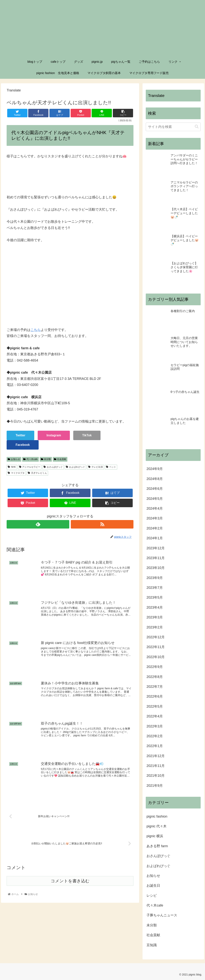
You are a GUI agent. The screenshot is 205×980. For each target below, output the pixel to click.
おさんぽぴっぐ (53, 467)
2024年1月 (155, 538)
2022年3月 (155, 726)
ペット (111, 467)
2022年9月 (155, 667)
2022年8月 (155, 677)
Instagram (54, 435)
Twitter (20, 435)
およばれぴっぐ (75, 467)
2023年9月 (155, 578)
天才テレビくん (37, 473)
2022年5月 (155, 706)
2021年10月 (156, 776)
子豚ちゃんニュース (162, 915)
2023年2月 (155, 627)
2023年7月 (155, 588)
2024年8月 (155, 479)
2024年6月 (155, 489)
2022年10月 (156, 657)
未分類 (46, 459)
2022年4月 (155, 716)
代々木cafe (30, 459)
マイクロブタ (16, 473)
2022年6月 (155, 696)
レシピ (152, 896)
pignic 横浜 (155, 836)
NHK (12, 467)
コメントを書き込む (70, 881)
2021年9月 (155, 786)
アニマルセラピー (30, 467)
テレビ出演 (95, 467)
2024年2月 (155, 528)
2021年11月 (156, 766)
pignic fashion (157, 816)
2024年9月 (155, 469)
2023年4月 (155, 607)
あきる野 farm (157, 846)
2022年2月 (155, 736)
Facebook (23, 445)
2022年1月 (155, 746)
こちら (36, 330)
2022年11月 (156, 647)
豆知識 (152, 945)
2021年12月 (156, 756)
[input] (173, 127)
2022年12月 (156, 637)
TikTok (87, 435)
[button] (197, 127)
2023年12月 (156, 548)
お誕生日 (153, 886)
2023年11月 (156, 558)
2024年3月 (155, 518)
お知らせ (14, 459)
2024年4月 (155, 509)
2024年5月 (155, 499)
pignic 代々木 (157, 826)
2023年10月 (156, 568)
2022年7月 (155, 687)
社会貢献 (60, 459)
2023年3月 (155, 617)
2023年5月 (155, 597)
